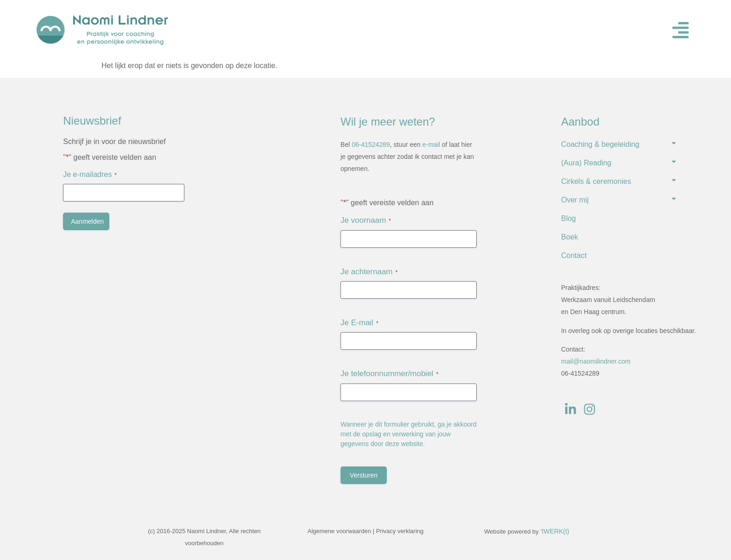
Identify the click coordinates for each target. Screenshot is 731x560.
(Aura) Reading (586, 163)
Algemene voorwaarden (339, 531)
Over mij (575, 200)
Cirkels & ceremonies (596, 181)
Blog (568, 218)
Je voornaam (366, 220)
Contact (574, 255)
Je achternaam (369, 272)
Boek (569, 237)
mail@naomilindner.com (596, 361)
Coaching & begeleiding (600, 144)
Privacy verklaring (400, 531)
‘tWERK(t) (555, 531)
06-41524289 (371, 145)
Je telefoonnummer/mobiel (389, 374)
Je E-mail (359, 323)
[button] (681, 30)
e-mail (431, 145)
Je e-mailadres (90, 175)
